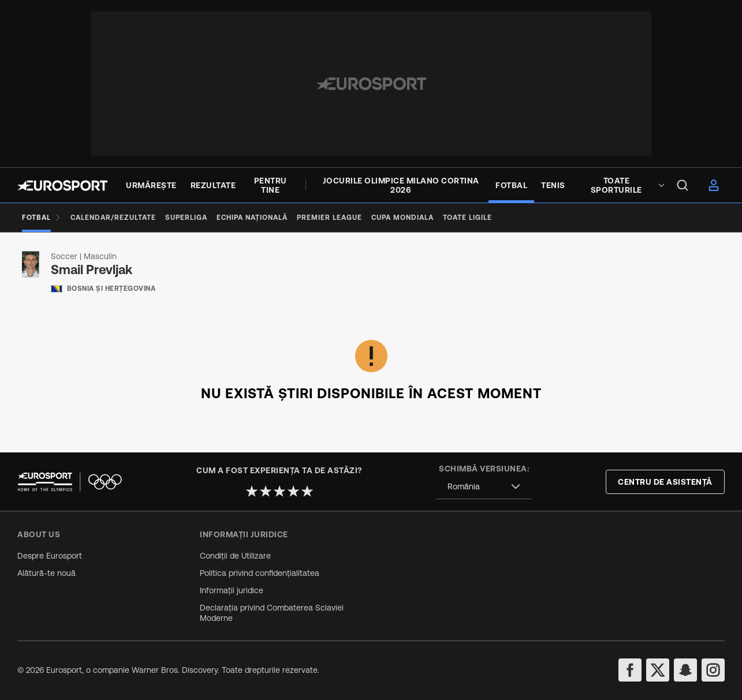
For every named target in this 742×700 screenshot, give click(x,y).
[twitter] (658, 670)
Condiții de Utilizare (235, 556)
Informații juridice (232, 590)
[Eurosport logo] (62, 186)
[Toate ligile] (467, 218)
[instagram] (713, 670)
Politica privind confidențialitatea (260, 573)
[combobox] (484, 487)
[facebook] (630, 670)
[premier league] (329, 218)
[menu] (683, 185)
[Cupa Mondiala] (402, 218)
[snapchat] (685, 670)
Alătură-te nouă (46, 573)
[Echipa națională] (252, 218)
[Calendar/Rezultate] (113, 218)
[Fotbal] (42, 218)
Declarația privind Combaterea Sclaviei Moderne (272, 613)
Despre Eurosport (50, 556)
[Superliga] (186, 218)
